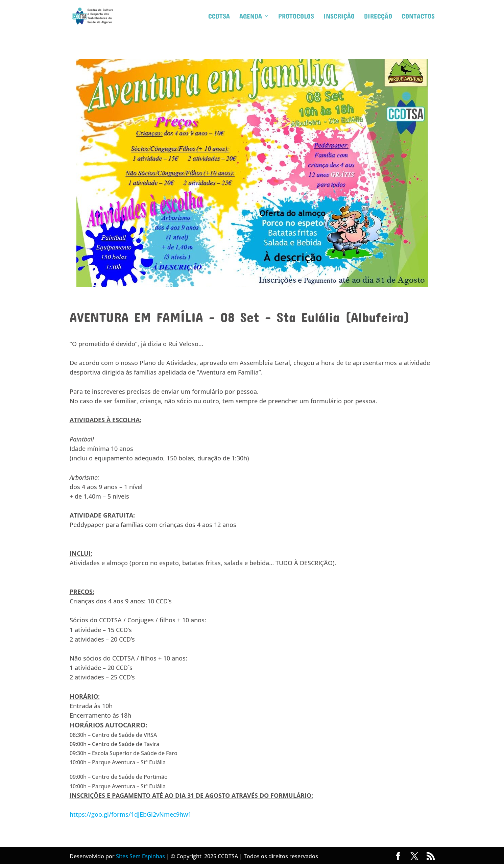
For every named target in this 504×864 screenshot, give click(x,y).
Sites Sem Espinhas (140, 856)
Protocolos (296, 17)
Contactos (418, 17)
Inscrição (339, 17)
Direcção (378, 17)
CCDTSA (219, 17)
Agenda (251, 17)
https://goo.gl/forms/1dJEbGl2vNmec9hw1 (130, 814)
